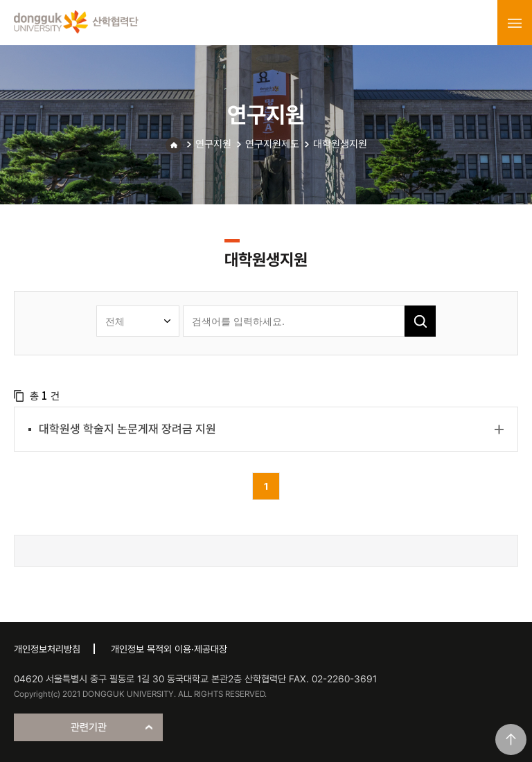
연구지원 (213, 144)
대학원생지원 (340, 144)
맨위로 (511, 739)
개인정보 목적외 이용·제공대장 (169, 649)
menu (515, 23)
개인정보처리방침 (47, 649)
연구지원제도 (272, 144)
